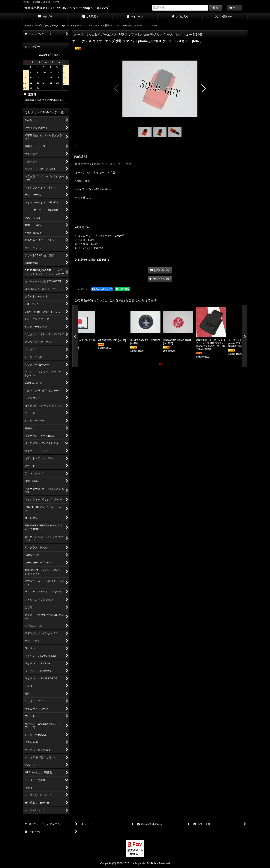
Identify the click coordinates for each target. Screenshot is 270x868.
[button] (117, 88)
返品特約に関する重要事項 (92, 260)
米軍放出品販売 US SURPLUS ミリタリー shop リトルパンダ (67, 8)
